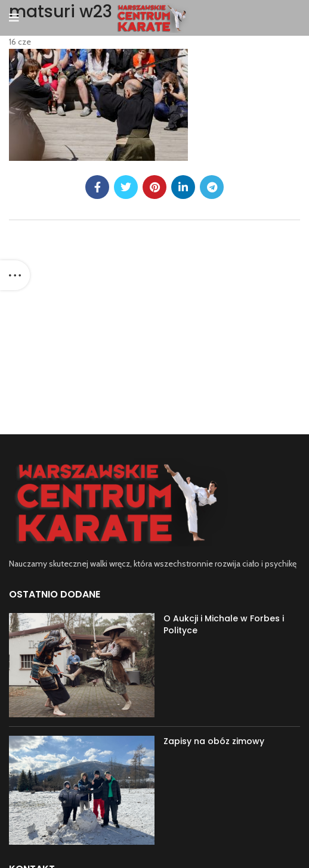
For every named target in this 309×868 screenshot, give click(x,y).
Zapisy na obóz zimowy (214, 741)
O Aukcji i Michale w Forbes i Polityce (224, 624)
